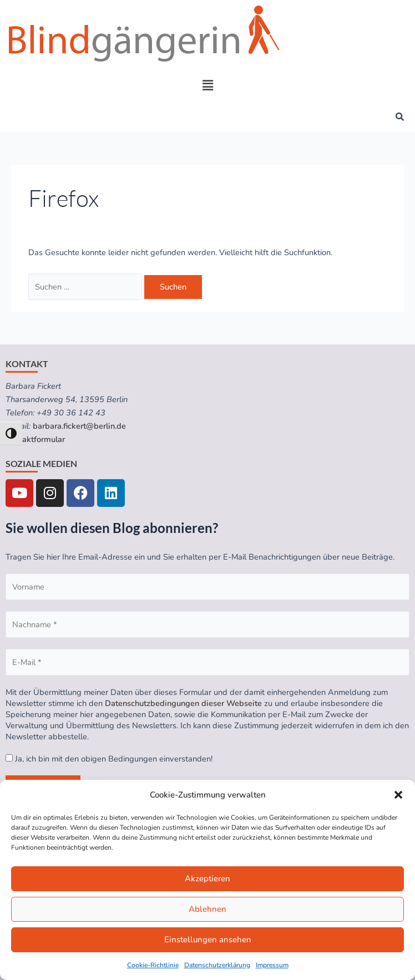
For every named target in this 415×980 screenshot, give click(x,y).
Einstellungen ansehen (208, 940)
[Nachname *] (207, 624)
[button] (398, 795)
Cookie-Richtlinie (153, 965)
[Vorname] (207, 587)
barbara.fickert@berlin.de (79, 426)
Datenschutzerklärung (217, 965)
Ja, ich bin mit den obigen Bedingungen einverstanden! (109, 759)
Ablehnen (207, 909)
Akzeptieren (207, 879)
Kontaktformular (35, 439)
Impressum (272, 965)
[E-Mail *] (207, 662)
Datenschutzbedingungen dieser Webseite (183, 703)
